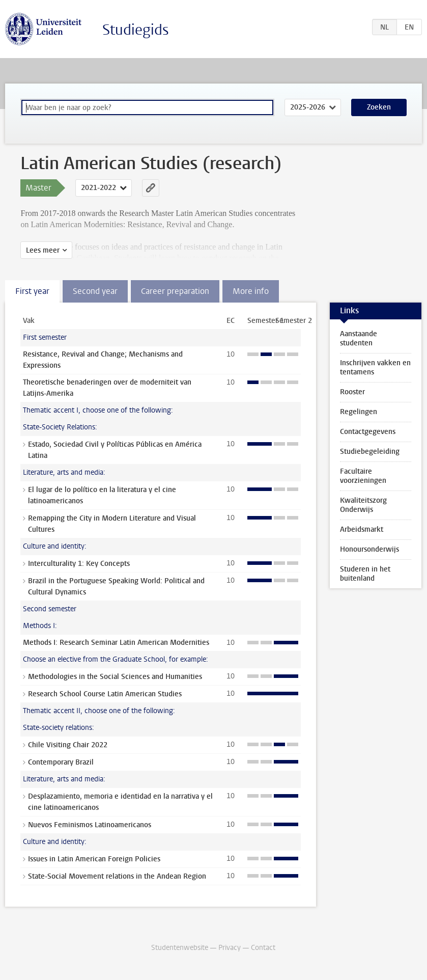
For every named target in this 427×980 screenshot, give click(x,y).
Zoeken (379, 107)
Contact (263, 948)
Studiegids (136, 30)
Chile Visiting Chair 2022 (68, 745)
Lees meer (43, 250)
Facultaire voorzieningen (363, 476)
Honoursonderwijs (369, 549)
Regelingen (359, 412)
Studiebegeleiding (370, 452)
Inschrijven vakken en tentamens (375, 367)
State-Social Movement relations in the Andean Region (117, 876)
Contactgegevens (368, 432)
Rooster (352, 392)
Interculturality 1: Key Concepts (79, 564)
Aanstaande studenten (359, 338)
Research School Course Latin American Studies (105, 694)
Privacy (230, 948)
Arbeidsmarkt (362, 529)
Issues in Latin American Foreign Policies (94, 859)
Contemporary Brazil (61, 762)
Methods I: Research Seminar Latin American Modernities (116, 643)
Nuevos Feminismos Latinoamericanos (90, 825)
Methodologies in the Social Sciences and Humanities (115, 677)
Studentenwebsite (180, 948)
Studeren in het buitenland (365, 574)
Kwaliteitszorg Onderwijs (363, 505)
